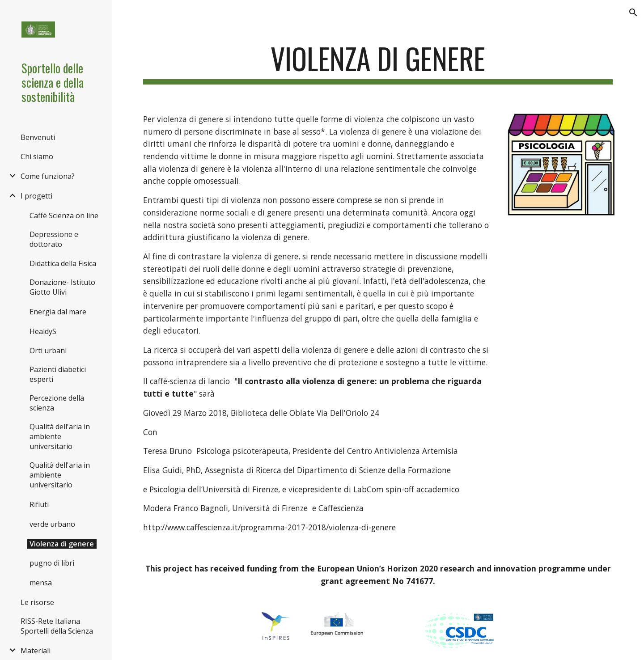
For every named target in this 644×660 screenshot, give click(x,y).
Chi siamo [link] (37, 157)
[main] (378, 63)
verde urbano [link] (52, 524)
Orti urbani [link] (48, 351)
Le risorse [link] (37, 602)
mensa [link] (41, 583)
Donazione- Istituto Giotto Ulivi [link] (62, 287)
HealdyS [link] (43, 331)
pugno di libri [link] (52, 563)
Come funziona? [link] (48, 176)
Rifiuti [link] (39, 504)
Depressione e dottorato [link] (54, 239)
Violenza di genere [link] (62, 544)
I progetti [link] (36, 196)
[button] (633, 13)
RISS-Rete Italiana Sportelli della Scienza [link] (57, 626)
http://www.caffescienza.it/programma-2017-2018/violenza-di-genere (269, 527)
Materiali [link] (36, 651)
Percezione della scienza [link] (57, 403)
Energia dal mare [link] (58, 312)
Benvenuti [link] (38, 137)
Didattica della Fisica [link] (63, 263)
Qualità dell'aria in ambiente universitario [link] (60, 436)
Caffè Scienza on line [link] (64, 216)
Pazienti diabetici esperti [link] (58, 374)
